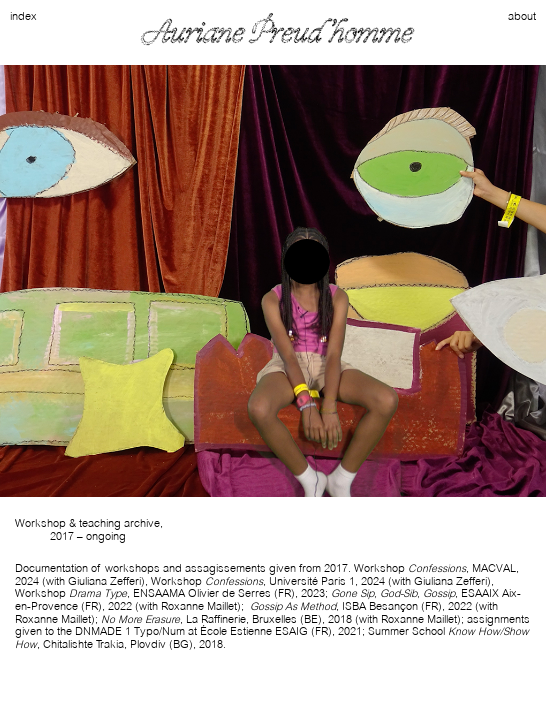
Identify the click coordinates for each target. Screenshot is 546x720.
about (522, 16)
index (23, 16)
